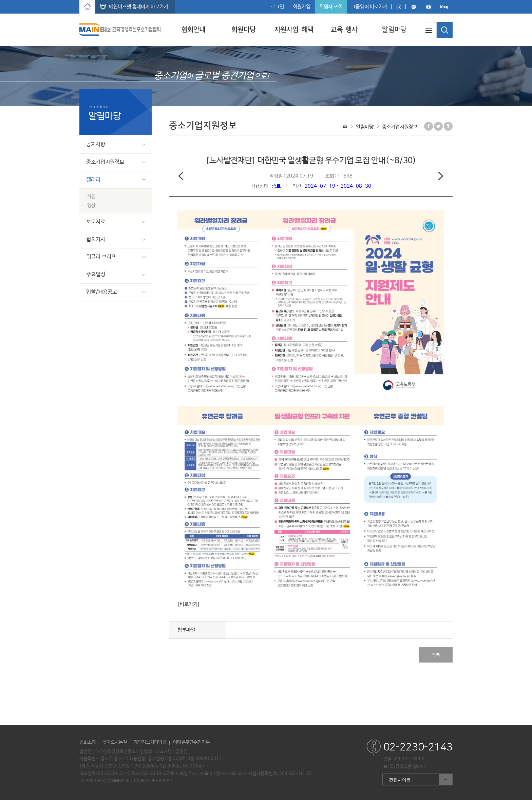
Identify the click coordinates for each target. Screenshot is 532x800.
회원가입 (302, 7)
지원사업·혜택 (294, 30)
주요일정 (96, 274)
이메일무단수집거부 (191, 742)
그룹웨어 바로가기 (369, 7)
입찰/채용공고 (102, 292)
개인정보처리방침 (150, 742)
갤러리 (93, 180)
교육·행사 (344, 30)
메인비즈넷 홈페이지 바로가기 (139, 7)
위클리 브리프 (101, 257)
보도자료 (96, 222)
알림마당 (394, 30)
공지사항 (96, 144)
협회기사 (96, 239)
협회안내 (193, 30)
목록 (436, 655)
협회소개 (88, 742)
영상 (91, 206)
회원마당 (244, 30)
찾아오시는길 (115, 742)
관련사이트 (417, 779)
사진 (91, 197)
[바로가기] (189, 604)
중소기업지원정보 (105, 162)
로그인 (277, 7)
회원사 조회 (331, 7)
